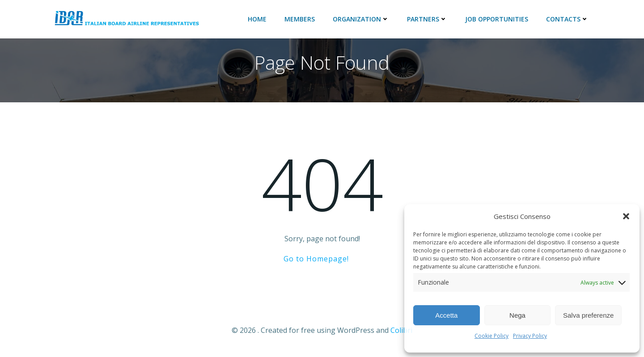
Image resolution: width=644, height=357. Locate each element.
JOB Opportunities (497, 19)
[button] (626, 216)
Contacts (567, 19)
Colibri (401, 330)
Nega (517, 315)
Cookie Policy (491, 336)
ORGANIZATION (361, 19)
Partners (427, 19)
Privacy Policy (530, 336)
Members (300, 19)
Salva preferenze (588, 315)
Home (257, 19)
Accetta (446, 315)
